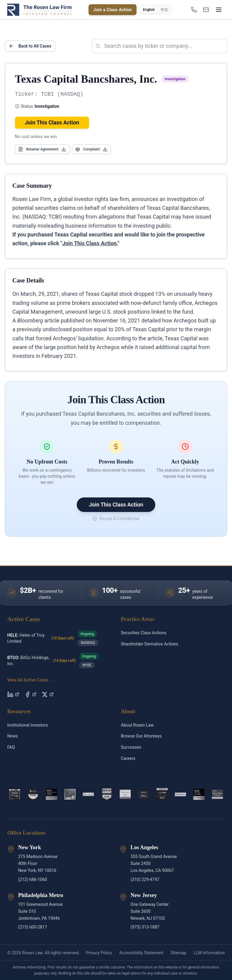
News (13, 736)
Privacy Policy (99, 953)
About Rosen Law (137, 725)
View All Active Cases (31, 680)
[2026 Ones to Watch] (180, 794)
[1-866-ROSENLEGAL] (194, 10)
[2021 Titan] (15, 794)
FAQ (11, 747)
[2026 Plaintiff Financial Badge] (52, 794)
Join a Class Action (113, 10)
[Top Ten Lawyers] (144, 794)
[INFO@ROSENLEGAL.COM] (206, 10)
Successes (131, 747)
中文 (164, 10)
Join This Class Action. (90, 243)
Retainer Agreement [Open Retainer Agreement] (42, 149)
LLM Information (209, 953)
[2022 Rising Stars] (33, 794)
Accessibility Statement (141, 953)
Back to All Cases (30, 46)
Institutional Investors (28, 725)
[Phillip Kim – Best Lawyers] (88, 794)
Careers (128, 758)
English (149, 10)
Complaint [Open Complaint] (91, 149)
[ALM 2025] (70, 794)
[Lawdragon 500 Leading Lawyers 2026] (199, 794)
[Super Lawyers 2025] (125, 794)
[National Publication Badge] (107, 794)
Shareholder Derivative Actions (150, 644)
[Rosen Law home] (40, 10)
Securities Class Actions (143, 633)
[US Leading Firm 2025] (162, 794)
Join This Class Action (52, 122)
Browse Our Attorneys (141, 736)
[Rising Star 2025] (217, 794)
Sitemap (178, 953)
